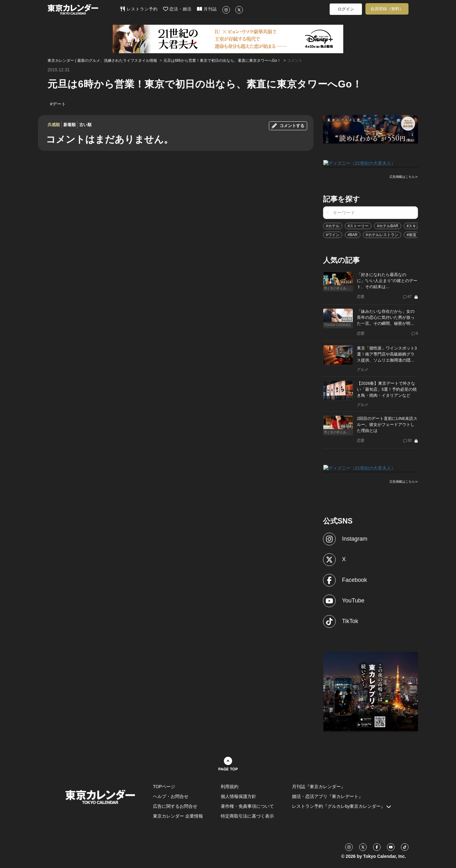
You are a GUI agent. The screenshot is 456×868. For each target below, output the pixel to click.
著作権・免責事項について (247, 806)
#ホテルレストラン (382, 235)
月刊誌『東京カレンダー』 (319, 786)
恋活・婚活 (177, 9)
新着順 (70, 125)
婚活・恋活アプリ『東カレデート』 (327, 796)
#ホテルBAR (387, 226)
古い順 (85, 125)
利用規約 (230, 786)
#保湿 (412, 235)
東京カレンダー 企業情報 (178, 815)
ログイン (346, 9)
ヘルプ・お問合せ (171, 796)
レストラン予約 (139, 9)
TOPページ (164, 786)
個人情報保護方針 (238, 796)
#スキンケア (417, 226)
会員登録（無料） (387, 9)
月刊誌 (207, 9)
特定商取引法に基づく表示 (247, 815)
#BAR (353, 235)
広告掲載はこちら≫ (404, 176)
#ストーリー (358, 226)
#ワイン (333, 235)
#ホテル (333, 226)
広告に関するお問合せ (175, 806)
